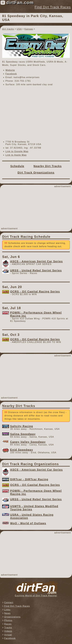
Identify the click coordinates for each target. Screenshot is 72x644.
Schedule (17, 166)
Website (10, 70)
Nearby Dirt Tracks (48, 166)
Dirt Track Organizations (36, 173)
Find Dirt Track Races (53, 7)
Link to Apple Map (16, 155)
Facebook (11, 74)
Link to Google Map (17, 151)
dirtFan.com (20, 2)
